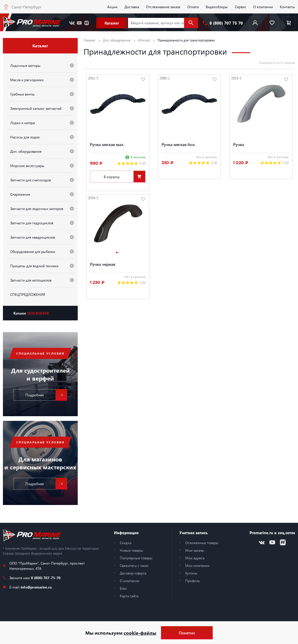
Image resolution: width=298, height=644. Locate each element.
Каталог (31, 313)
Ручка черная (103, 264)
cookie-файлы (140, 633)
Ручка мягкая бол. (179, 144)
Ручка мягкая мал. (107, 144)
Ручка (239, 144)
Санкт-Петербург (27, 7)
